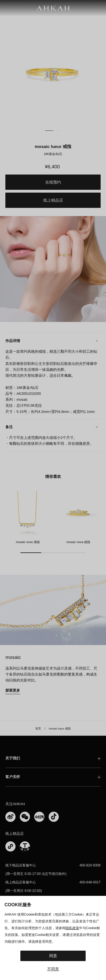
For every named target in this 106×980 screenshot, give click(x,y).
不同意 (53, 969)
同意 (53, 956)
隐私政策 (72, 928)
